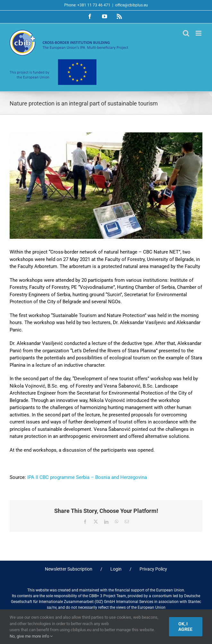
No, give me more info (31, 636)
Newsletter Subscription (69, 569)
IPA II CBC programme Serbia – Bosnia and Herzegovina (87, 477)
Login (116, 569)
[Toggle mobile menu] (199, 33)
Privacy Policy (153, 569)
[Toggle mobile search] (186, 33)
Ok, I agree (185, 627)
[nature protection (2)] (106, 186)
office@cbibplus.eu (131, 5)
